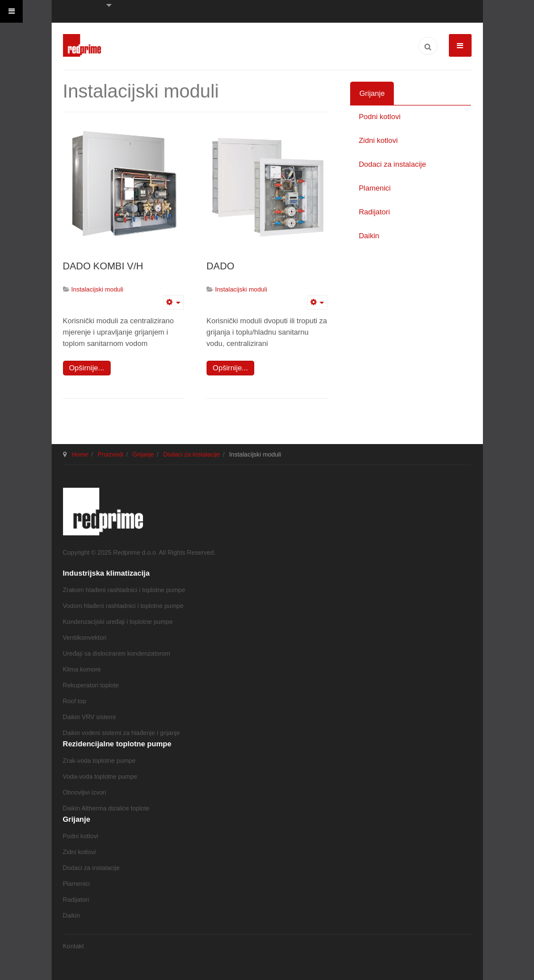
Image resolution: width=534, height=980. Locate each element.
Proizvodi (110, 454)
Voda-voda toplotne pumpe (100, 776)
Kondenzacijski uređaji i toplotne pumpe (118, 622)
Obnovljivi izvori (85, 792)
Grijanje (372, 93)
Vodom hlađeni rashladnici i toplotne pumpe (123, 606)
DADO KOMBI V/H (103, 266)
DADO (220, 266)
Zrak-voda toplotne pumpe (99, 761)
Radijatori (374, 212)
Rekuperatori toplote (91, 685)
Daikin (369, 236)
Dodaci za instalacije (392, 164)
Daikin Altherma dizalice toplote (106, 808)
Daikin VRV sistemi (89, 717)
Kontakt (73, 946)
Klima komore (82, 669)
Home (80, 454)
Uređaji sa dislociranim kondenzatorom (117, 653)
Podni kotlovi (380, 117)
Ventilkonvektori (85, 637)
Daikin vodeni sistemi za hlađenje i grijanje (122, 733)
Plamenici (375, 188)
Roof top (75, 701)
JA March (103, 512)
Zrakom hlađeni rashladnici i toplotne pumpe (124, 590)
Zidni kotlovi (378, 140)
